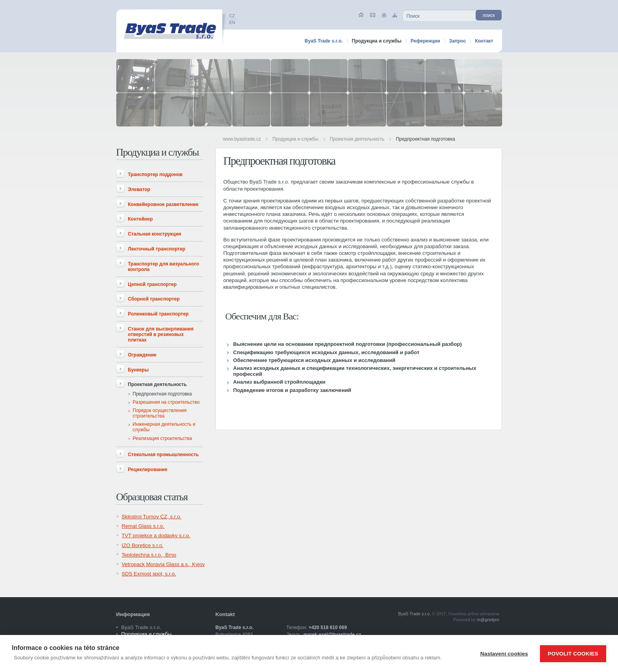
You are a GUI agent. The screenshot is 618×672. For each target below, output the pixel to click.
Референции (425, 41)
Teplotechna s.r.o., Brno (149, 555)
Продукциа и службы (295, 139)
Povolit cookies (573, 654)
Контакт (484, 41)
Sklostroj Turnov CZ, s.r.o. (152, 517)
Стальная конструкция (155, 234)
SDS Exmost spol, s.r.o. (149, 574)
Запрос (458, 41)
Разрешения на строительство (166, 402)
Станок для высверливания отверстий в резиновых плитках (161, 334)
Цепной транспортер (153, 284)
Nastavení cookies (504, 654)
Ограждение (142, 355)
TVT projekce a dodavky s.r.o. (156, 536)
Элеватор (139, 189)
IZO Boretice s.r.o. (143, 545)
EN (232, 22)
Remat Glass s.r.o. (143, 526)
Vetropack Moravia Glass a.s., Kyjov (163, 564)
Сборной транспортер (154, 299)
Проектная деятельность (357, 139)
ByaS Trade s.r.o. (324, 41)
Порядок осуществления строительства (160, 413)
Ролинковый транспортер (158, 314)
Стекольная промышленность (164, 455)
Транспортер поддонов (155, 174)
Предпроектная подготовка (425, 139)
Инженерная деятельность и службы (164, 427)
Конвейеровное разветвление (163, 204)
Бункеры (139, 370)
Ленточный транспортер (157, 249)
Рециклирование (148, 470)
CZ (232, 16)
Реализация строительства (163, 438)
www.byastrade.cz (242, 139)
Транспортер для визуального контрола (164, 267)
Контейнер (141, 219)
